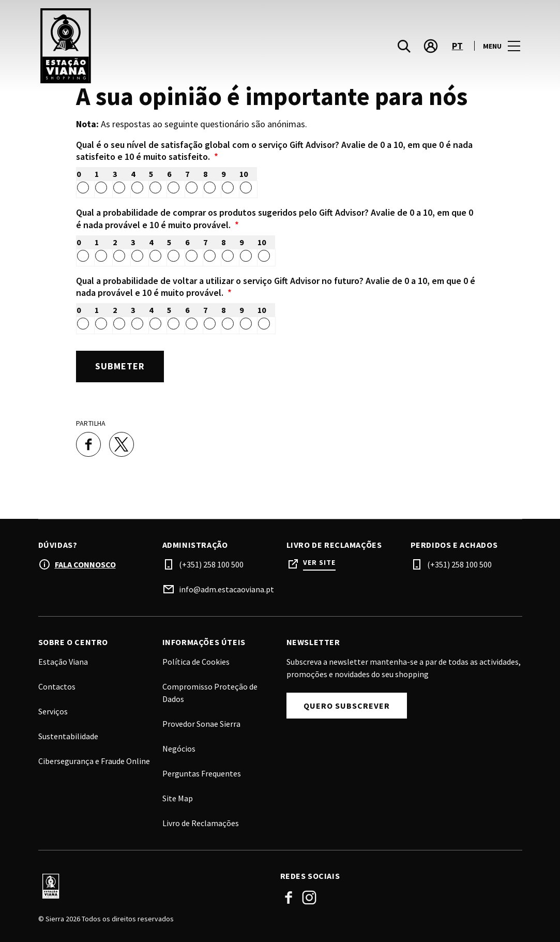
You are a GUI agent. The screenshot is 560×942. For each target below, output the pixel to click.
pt (458, 47)
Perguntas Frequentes (202, 772)
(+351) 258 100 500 (211, 563)
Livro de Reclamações (201, 822)
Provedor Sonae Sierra (201, 723)
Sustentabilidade (68, 735)
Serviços (53, 710)
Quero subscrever (347, 705)
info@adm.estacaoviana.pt (226, 588)
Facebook (289, 896)
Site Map (178, 797)
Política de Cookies (196, 661)
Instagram (309, 896)
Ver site (319, 562)
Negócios (179, 747)
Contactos (57, 685)
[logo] (160, 47)
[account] (431, 47)
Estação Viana (63, 661)
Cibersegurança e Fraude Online (94, 760)
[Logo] (153, 886)
